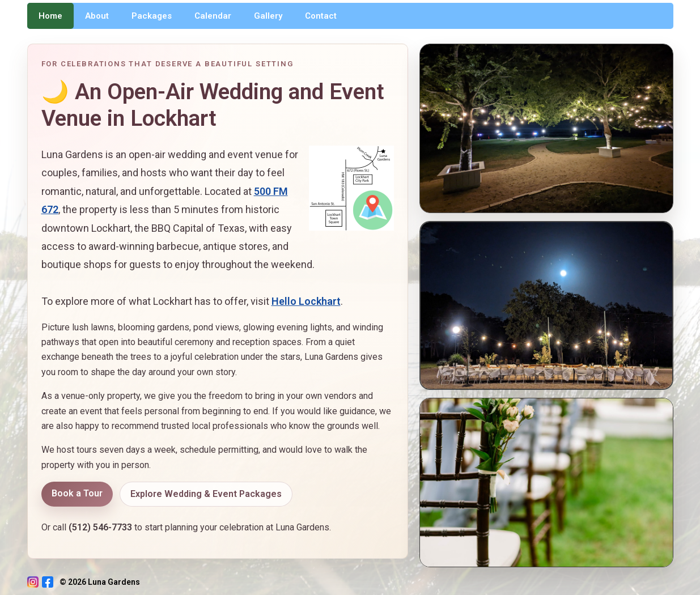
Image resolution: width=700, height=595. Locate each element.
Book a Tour (77, 493)
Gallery (268, 16)
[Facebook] (48, 582)
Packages (152, 16)
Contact (321, 16)
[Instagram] (33, 582)
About (97, 16)
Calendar (213, 16)
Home (50, 16)
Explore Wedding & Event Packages (206, 494)
